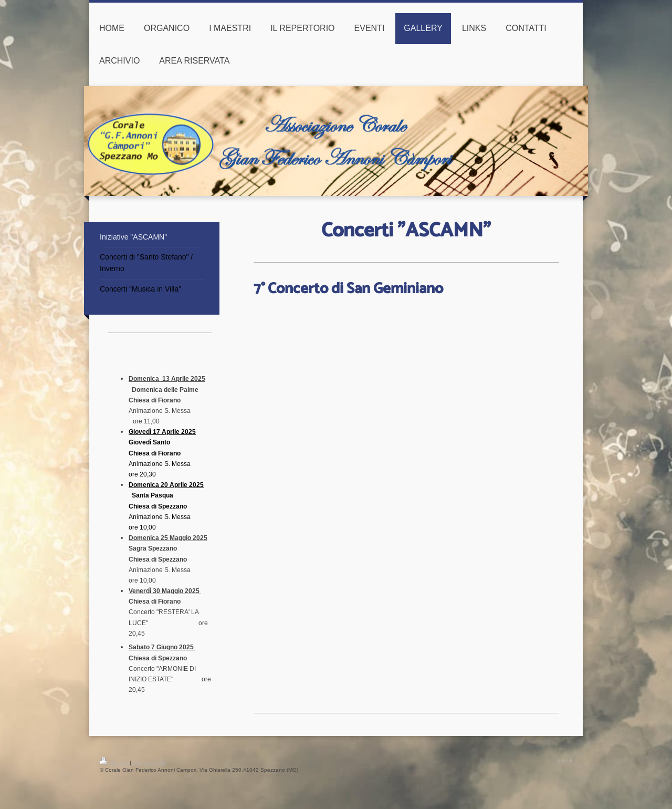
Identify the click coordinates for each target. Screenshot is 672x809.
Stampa (115, 763)
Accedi (565, 760)
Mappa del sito (150, 763)
